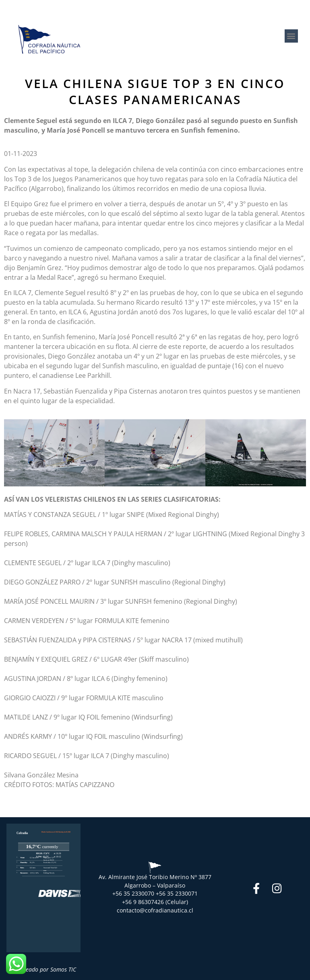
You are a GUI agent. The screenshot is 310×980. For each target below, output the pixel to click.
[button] (291, 36)
